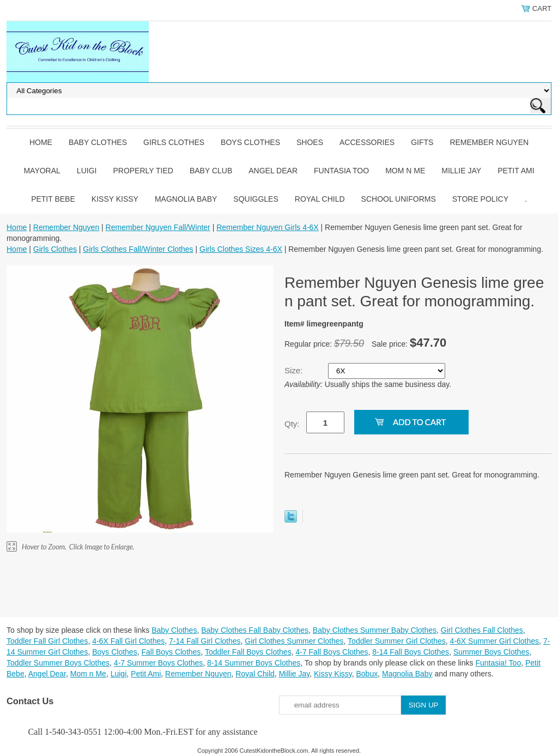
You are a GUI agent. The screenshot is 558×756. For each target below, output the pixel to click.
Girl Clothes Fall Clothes (482, 630)
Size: (295, 370)
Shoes (310, 142)
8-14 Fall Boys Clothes (411, 652)
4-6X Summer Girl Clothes (495, 641)
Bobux (367, 674)
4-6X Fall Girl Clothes (128, 641)
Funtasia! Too (498, 663)
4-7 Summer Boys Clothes (158, 663)
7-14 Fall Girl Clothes (205, 641)
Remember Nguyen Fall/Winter (158, 227)
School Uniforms (399, 199)
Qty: (292, 424)
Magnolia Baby (186, 199)
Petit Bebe (53, 199)
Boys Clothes (250, 142)
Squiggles (256, 199)
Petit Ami (516, 171)
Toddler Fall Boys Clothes (248, 652)
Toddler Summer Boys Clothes (58, 663)
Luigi (87, 171)
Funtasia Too (341, 171)
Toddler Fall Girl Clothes (47, 641)
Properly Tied (143, 171)
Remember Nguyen (489, 142)
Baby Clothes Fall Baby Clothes (255, 630)
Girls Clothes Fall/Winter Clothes (138, 249)
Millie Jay (461, 171)
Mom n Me (405, 171)
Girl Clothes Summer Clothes (294, 641)
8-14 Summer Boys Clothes (254, 663)
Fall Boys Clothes (171, 652)
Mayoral (42, 171)
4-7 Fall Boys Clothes (332, 652)
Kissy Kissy (115, 199)
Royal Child (320, 199)
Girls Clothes (174, 142)
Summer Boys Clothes (491, 652)
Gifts (422, 142)
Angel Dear (273, 171)
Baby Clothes (98, 142)
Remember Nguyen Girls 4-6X (268, 227)
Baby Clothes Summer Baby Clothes (375, 630)
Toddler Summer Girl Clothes (397, 641)
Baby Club (211, 171)
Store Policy (480, 199)
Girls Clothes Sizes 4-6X (241, 249)
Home (41, 142)
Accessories (367, 142)
